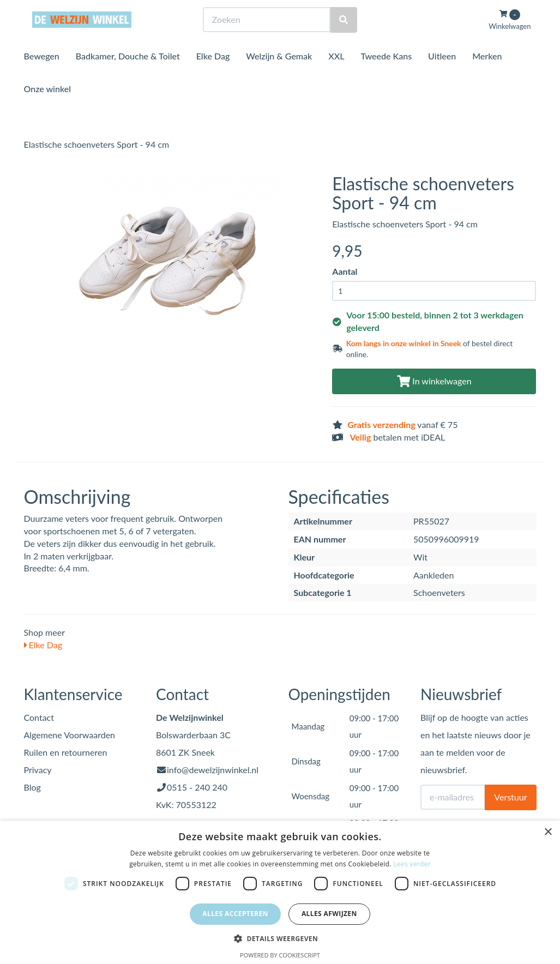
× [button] (548, 832)
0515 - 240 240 (197, 787)
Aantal (345, 271)
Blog (32, 787)
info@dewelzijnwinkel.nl (213, 770)
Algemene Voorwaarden (70, 735)
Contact (39, 717)
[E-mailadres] (453, 797)
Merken (487, 76)
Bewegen (42, 76)
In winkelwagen (434, 381)
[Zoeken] (344, 40)
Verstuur (510, 797)
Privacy (38, 770)
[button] (280, 938)
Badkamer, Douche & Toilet (128, 76)
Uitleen (442, 76)
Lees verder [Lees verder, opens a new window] (412, 864)
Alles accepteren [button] (235, 914)
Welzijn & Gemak (279, 76)
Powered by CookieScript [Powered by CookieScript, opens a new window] (280, 955)
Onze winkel (48, 109)
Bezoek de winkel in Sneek (68, 10)
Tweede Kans (386, 76)
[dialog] (280, 892)
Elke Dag (213, 76)
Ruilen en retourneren (66, 752)
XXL (336, 76)
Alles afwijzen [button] (329, 914)
